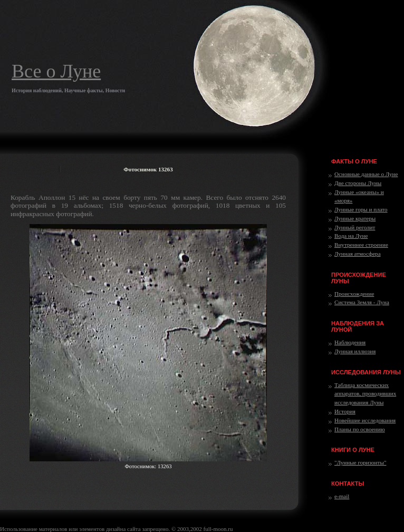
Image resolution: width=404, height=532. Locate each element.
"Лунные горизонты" (360, 462)
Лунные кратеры (355, 218)
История (345, 411)
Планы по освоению (360, 429)
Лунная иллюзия (355, 351)
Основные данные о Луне (366, 174)
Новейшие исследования (365, 420)
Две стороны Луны (358, 183)
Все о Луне (56, 71)
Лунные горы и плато (361, 209)
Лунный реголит (355, 227)
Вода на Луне (351, 236)
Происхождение (354, 294)
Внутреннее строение (361, 245)
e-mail (342, 496)
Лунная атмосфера (358, 254)
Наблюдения (350, 342)
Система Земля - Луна (362, 302)
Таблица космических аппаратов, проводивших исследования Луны (365, 394)
